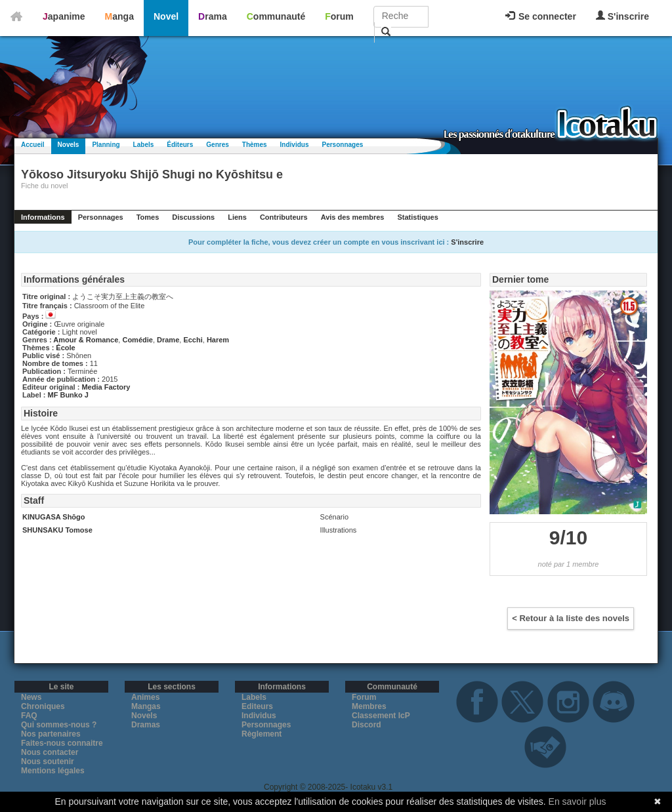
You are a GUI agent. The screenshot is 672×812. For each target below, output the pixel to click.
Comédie (137, 340)
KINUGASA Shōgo (54, 517)
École (65, 348)
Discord (367, 725)
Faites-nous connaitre (62, 743)
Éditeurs (180, 145)
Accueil (33, 145)
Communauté (276, 16)
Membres (369, 706)
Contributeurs (284, 217)
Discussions (193, 217)
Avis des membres (353, 217)
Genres (217, 145)
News (31, 697)
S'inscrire (622, 16)
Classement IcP (381, 716)
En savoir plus (577, 802)
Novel (166, 16)
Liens (237, 217)
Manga (119, 16)
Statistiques (417, 217)
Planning (106, 145)
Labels (144, 145)
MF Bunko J (68, 395)
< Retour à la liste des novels (571, 618)
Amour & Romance (86, 340)
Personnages (342, 145)
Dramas (146, 725)
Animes (145, 697)
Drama (213, 16)
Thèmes (255, 145)
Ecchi (193, 340)
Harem (218, 340)
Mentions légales (53, 771)
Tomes (148, 217)
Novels (69, 145)
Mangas (146, 706)
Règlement (262, 734)
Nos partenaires (51, 734)
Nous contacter (50, 752)
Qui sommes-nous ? (59, 725)
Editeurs (257, 706)
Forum (339, 16)
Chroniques (43, 706)
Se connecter (541, 16)
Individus (295, 145)
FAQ (29, 716)
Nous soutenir (48, 761)
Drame (168, 340)
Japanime (64, 16)
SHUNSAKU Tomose (57, 530)
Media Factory (106, 387)
